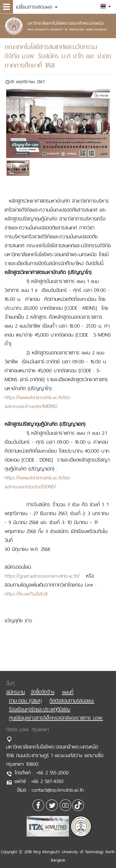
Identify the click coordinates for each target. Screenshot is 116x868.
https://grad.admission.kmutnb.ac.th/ (42, 576)
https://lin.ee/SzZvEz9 (26, 594)
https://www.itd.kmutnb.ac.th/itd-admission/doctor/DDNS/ (38, 482)
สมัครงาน (15, 686)
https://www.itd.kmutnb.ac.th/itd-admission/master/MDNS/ (38, 402)
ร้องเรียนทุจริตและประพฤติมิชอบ (40, 703)
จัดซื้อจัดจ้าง (43, 686)
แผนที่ (68, 686)
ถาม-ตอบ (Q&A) (25, 694)
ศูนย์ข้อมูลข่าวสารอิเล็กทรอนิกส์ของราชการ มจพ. (56, 712)
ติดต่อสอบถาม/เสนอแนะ (72, 694)
